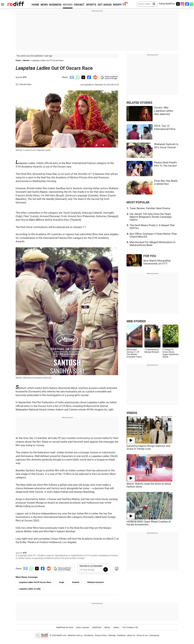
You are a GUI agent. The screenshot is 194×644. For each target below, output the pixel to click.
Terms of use (142, 635)
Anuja (62, 582)
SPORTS (91, 5)
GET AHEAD (105, 5)
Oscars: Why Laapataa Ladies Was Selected (164, 111)
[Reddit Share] (95, 77)
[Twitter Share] (83, 77)
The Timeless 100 (130, 627)
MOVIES (68, 5)
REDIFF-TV (119, 5)
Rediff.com (61, 635)
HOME (35, 5)
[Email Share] (71, 77)
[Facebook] (187, 4)
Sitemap (112, 635)
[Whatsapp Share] (77, 77)
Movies (26, 60)
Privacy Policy (101, 635)
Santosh (76, 582)
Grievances (154, 635)
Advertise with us (75, 635)
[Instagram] (183, 4)
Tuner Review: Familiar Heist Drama (150, 208)
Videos (116, 627)
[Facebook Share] (89, 77)
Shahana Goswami (95, 582)
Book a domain (83, 627)
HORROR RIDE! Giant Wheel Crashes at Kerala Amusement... (149, 523)
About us (131, 635)
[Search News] (153, 4)
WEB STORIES (136, 321)
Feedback (121, 635)
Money (107, 627)
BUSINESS (55, 5)
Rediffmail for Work (65, 627)
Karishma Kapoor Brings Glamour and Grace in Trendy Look (148, 447)
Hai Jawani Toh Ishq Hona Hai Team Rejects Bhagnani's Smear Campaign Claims (151, 217)
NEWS (44, 5)
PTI (25, 77)
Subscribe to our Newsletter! (91, 566)
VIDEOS (132, 413)
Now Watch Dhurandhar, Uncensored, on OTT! (157, 262)
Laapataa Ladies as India (30, 589)
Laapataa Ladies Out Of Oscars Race (35, 582)
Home (18, 60)
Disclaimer (89, 635)
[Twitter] (178, 4)
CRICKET (79, 5)
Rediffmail (97, 627)
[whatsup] (192, 4)
